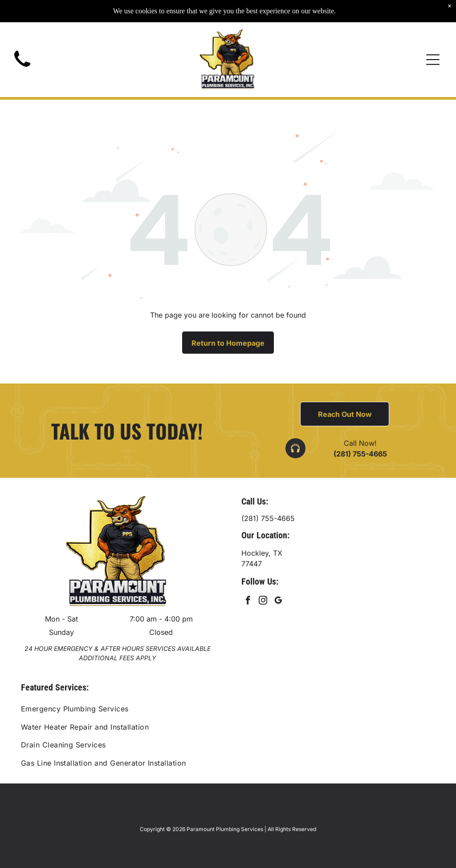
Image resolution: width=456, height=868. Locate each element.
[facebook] (248, 602)
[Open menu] (433, 42)
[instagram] (263, 602)
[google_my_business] (278, 602)
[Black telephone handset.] (22, 52)
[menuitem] (228, 709)
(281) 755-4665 (360, 454)
